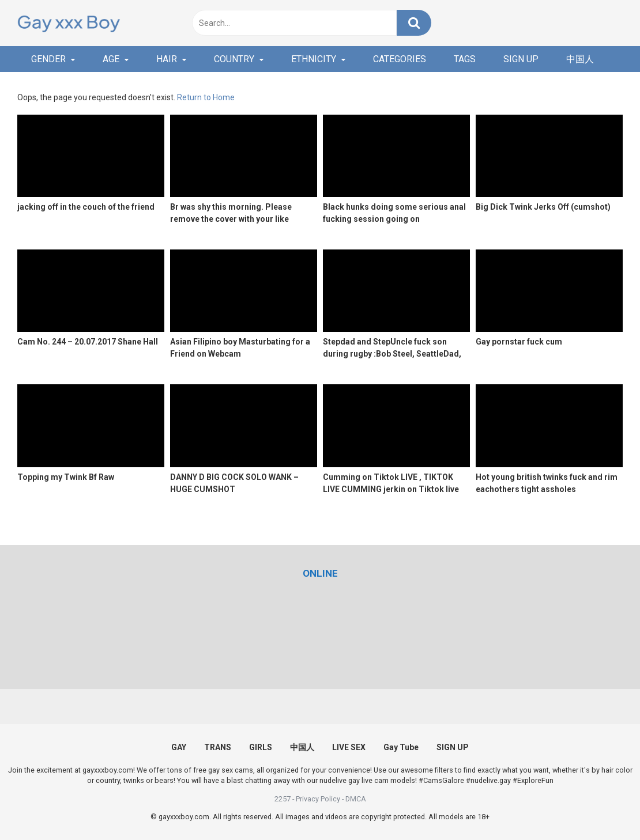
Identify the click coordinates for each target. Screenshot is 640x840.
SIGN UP (521, 59)
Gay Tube (401, 747)
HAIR (167, 59)
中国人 (580, 59)
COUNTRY (234, 59)
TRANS (218, 747)
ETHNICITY (314, 59)
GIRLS (261, 747)
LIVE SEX (349, 747)
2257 (283, 799)
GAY (179, 747)
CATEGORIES (400, 59)
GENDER (48, 59)
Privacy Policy (318, 799)
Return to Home (206, 97)
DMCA (356, 799)
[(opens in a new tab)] (320, 573)
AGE (111, 59)
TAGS (465, 59)
